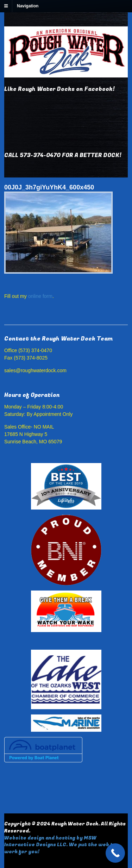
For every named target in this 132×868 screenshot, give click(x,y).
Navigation (28, 6)
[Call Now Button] (115, 853)
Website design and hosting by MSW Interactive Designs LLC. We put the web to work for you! (60, 845)
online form (40, 296)
